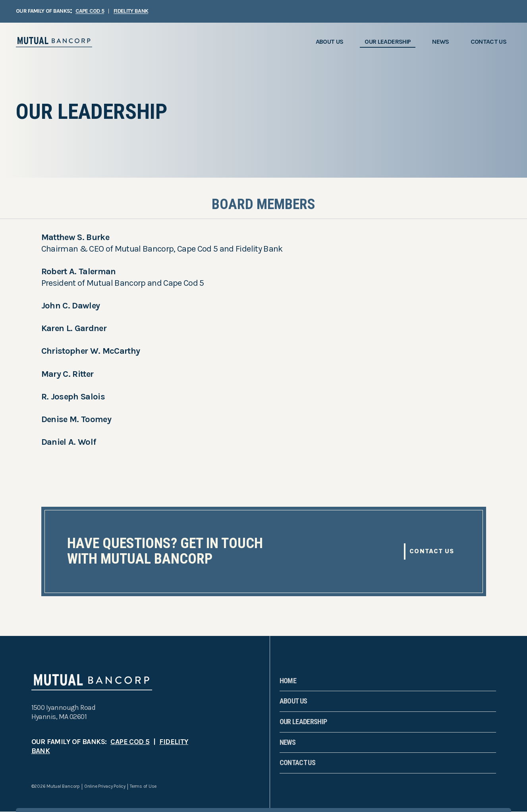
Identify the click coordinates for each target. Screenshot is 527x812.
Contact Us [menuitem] (488, 42)
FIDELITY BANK (131, 11)
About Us (293, 701)
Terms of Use (143, 786)
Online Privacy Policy (105, 786)
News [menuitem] (440, 42)
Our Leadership (303, 722)
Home (288, 681)
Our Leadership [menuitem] (388, 42)
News (288, 742)
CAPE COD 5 (90, 11)
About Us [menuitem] (330, 42)
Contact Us (432, 551)
